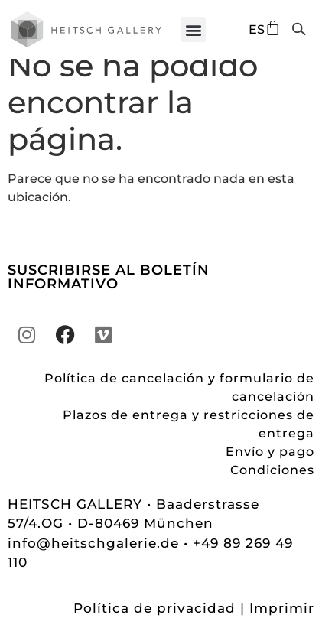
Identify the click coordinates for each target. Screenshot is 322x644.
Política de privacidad (154, 626)
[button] (193, 29)
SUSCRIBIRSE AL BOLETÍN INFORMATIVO (109, 295)
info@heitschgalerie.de (96, 561)
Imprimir (282, 626)
